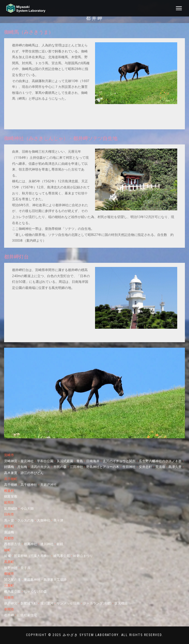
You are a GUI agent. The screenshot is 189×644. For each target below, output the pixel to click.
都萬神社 (30, 544)
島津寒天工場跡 (55, 580)
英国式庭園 (65, 461)
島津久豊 (175, 467)
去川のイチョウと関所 (119, 461)
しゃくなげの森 (35, 591)
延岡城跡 (11, 508)
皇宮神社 (27, 461)
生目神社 (129, 467)
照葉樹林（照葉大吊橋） (32, 556)
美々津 (58, 520)
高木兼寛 (11, 473)
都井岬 (9, 615)
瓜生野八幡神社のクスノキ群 (160, 461)
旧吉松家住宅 (27, 615)
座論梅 (9, 532)
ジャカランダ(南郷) (97, 603)
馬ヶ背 (9, 520)
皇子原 (25, 568)
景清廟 (160, 467)
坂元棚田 (121, 603)
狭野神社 (11, 568)
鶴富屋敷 (11, 496)
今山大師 (27, 508)
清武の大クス (40, 467)
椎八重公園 (12, 591)
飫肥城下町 (29, 603)
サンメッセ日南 (68, 603)
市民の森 (60, 467)
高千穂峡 (11, 485)
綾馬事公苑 (62, 556)
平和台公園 (45, 461)
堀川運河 (47, 603)
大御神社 (44, 520)
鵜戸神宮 (11, 603)
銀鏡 (60, 544)
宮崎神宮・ (12, 461)
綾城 (7, 556)
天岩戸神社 (48, 485)
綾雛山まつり (83, 556)
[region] (94, 393)
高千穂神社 (29, 485)
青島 (80, 461)
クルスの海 (25, 520)
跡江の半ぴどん (32, 473)
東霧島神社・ (34, 580)
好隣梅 (9, 467)
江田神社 (76, 467)
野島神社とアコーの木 (103, 467)
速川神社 (47, 544)
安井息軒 (145, 467)
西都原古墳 (12, 544)
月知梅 (22, 467)
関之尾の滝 (12, 580)
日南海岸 (93, 461)
